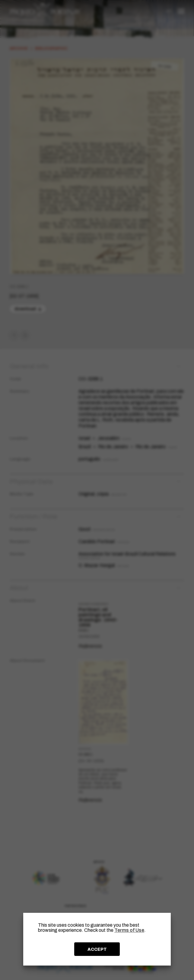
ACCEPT (97, 949)
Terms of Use (129, 930)
